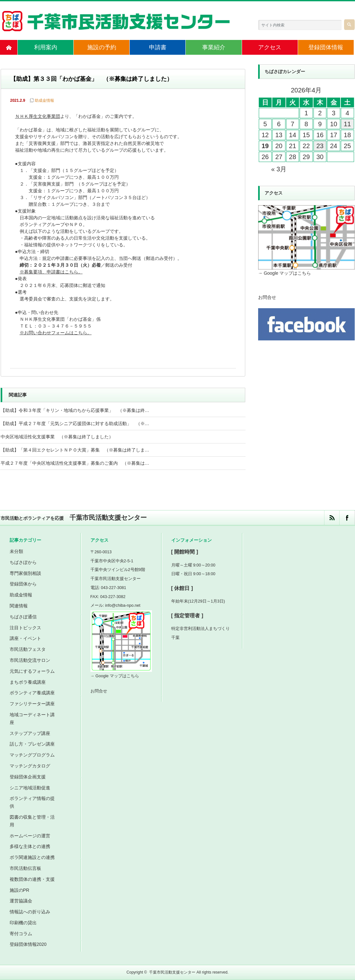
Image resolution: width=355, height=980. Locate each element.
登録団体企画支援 (28, 777)
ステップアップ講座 (30, 733)
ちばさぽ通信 (23, 617)
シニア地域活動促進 (30, 788)
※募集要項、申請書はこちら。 (52, 272)
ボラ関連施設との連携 (32, 857)
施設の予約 (102, 47)
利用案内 (46, 47)
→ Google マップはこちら (285, 273)
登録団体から (23, 584)
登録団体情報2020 (28, 944)
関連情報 (19, 606)
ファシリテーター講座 (32, 704)
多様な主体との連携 (30, 846)
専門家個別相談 (25, 573)
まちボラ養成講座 (28, 682)
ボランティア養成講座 (32, 693)
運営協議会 (21, 901)
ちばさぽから (23, 562)
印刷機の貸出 (23, 923)
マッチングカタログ (30, 766)
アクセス (270, 47)
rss (332, 518)
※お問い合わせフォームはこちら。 (56, 333)
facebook (347, 518)
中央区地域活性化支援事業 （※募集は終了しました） (57, 437)
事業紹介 (214, 47)
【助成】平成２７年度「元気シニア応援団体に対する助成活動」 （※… (75, 423)
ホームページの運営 (30, 836)
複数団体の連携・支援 (32, 879)
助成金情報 (44, 100)
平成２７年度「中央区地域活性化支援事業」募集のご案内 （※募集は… (75, 463)
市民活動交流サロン (30, 660)
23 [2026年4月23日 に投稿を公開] (320, 146)
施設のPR (19, 890)
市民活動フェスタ (28, 649)
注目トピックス (25, 628)
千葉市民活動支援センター (172, 972)
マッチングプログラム (32, 755)
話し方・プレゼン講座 (32, 744)
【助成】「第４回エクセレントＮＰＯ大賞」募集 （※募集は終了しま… (75, 450)
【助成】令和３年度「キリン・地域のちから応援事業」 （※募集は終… (75, 410)
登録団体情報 (326, 47)
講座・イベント (25, 638)
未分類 (16, 551)
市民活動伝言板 (25, 868)
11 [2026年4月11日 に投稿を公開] (347, 124)
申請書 (158, 47)
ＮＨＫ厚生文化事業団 (38, 117)
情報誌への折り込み (30, 912)
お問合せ (267, 297)
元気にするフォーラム (32, 671)
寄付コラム (21, 934)
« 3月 (279, 169)
